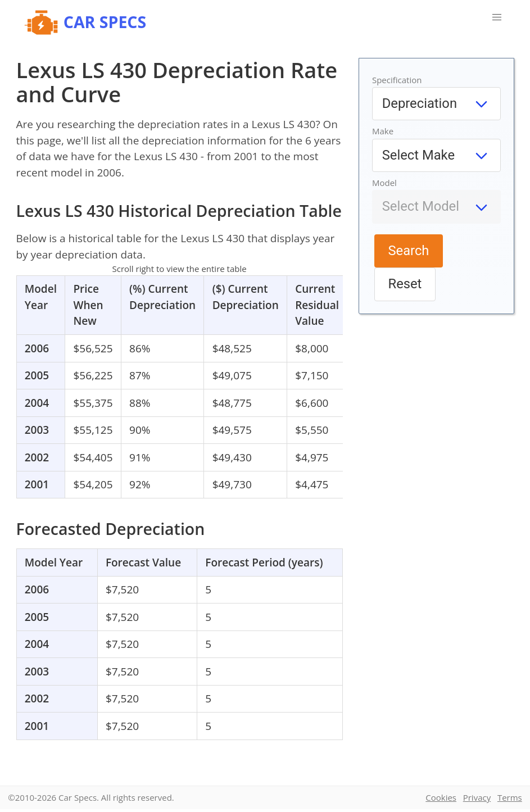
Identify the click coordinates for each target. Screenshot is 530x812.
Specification (397, 80)
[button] (497, 17)
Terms (510, 797)
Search (409, 251)
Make (383, 131)
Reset (405, 284)
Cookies (441, 797)
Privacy (477, 797)
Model (384, 183)
